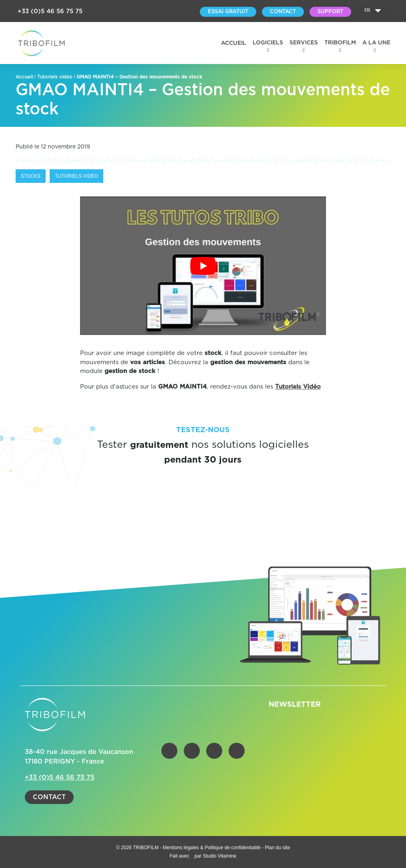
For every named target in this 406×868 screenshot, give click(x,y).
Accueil (234, 43)
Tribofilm (340, 43)
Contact (49, 797)
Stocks (31, 176)
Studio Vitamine (219, 856)
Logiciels (268, 43)
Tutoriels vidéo (55, 77)
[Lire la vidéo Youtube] (203, 266)
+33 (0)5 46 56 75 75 (50, 11)
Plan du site (277, 848)
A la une (376, 43)
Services (304, 43)
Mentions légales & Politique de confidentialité (213, 848)
